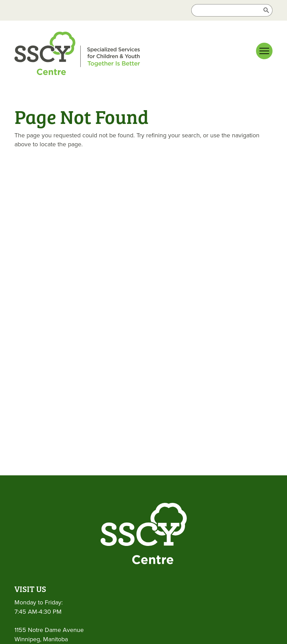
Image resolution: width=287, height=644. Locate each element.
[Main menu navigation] (264, 51)
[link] (77, 55)
